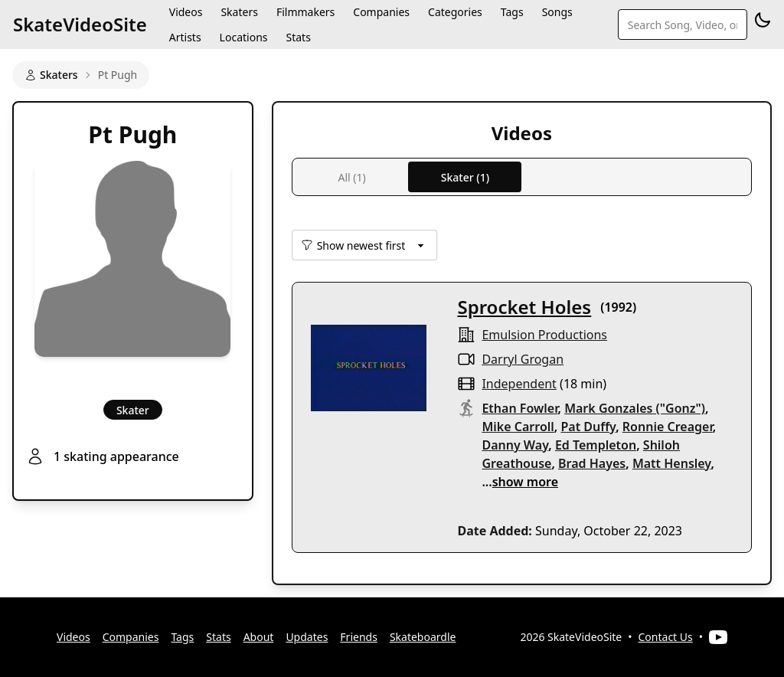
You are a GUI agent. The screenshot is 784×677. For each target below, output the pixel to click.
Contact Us (666, 637)
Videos (73, 637)
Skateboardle (423, 637)
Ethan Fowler (519, 408)
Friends (359, 637)
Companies (131, 637)
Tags (182, 637)
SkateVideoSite (80, 24)
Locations (244, 37)
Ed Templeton (596, 445)
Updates (307, 637)
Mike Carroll (518, 427)
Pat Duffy (588, 427)
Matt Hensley (672, 463)
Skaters (51, 75)
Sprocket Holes (524, 307)
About (259, 637)
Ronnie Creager (668, 427)
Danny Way (515, 445)
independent (519, 384)
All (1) (351, 177)
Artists (185, 37)
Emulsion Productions (544, 335)
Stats (298, 37)
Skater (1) (465, 177)
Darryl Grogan (523, 359)
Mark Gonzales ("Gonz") (635, 408)
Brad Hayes (592, 463)
